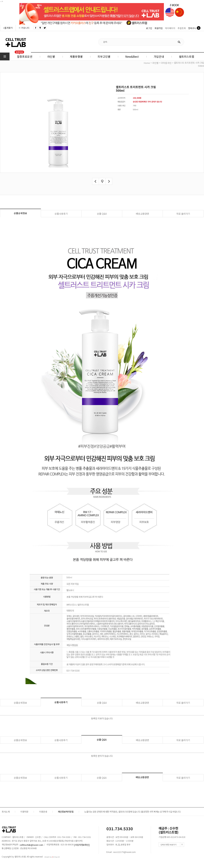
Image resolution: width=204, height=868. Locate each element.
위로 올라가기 (183, 214)
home (147, 63)
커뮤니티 (25, 28)
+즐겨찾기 (8, 28)
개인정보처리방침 (66, 812)
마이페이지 (170, 28)
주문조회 (182, 28)
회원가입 (159, 28)
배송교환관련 (142, 214)
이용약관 (24, 812)
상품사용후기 (61, 214)
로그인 (149, 28)
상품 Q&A (102, 214)
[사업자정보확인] (82, 845)
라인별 (155, 63)
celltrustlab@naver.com (32, 845)
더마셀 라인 (166, 63)
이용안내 (43, 812)
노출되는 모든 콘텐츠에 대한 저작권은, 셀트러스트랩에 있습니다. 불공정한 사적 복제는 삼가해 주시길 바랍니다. (133, 812)
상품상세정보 (20, 213)
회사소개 (6, 812)
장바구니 (192, 28)
